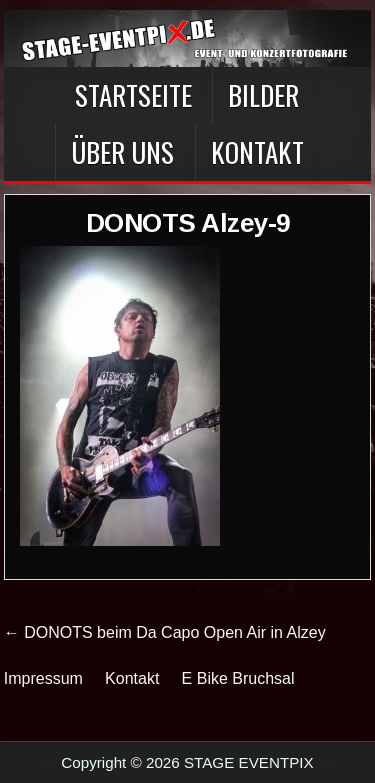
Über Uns (122, 152)
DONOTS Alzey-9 (188, 223)
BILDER (263, 95)
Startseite (133, 95)
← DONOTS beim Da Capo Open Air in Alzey (165, 632)
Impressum (43, 678)
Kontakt (257, 152)
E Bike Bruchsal (238, 678)
